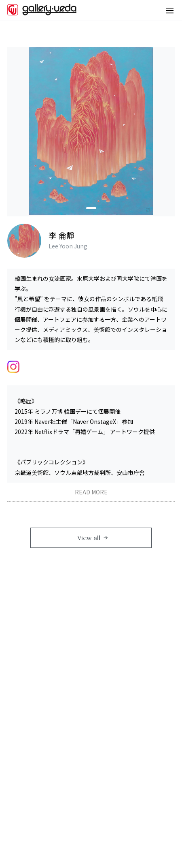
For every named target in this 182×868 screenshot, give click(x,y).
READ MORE (91, 492)
